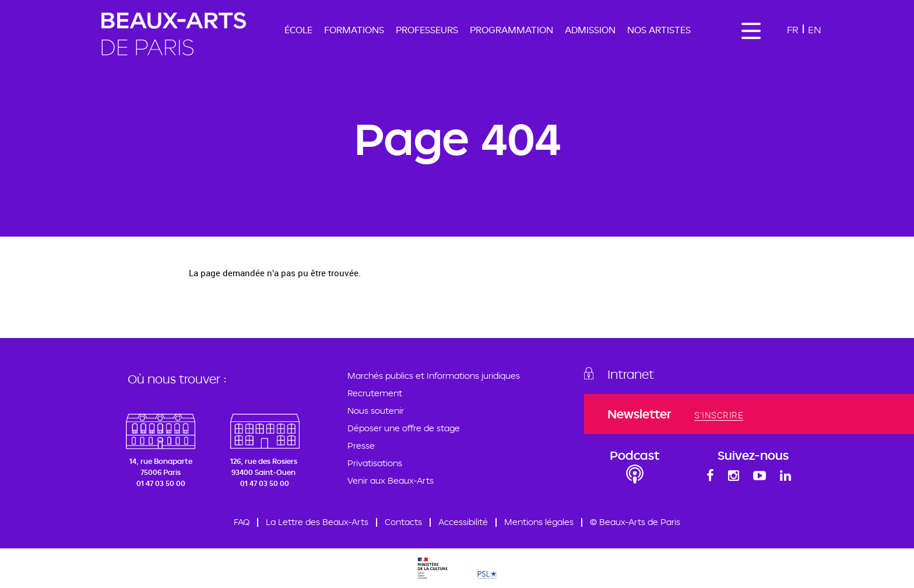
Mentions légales (539, 522)
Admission (590, 30)
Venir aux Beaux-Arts (391, 480)
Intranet (631, 374)
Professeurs (427, 30)
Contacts (403, 522)
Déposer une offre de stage (404, 428)
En (815, 29)
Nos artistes (659, 30)
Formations (354, 30)
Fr (793, 29)
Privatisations (375, 463)
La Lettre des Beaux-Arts (317, 522)
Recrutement (375, 393)
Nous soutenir (376, 411)
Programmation (512, 30)
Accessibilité (463, 522)
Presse (361, 446)
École (298, 30)
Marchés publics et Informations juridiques (434, 376)
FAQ (242, 522)
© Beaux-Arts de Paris (635, 522)
